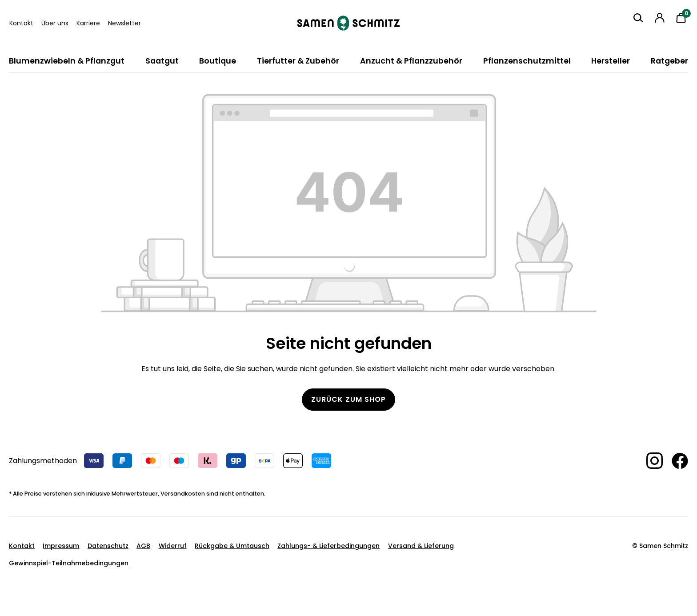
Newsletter (124, 23)
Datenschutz (108, 546)
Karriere (88, 23)
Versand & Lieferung (421, 546)
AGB (143, 546)
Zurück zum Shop (348, 399)
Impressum (61, 546)
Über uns (55, 23)
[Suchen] (638, 18)
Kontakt (21, 23)
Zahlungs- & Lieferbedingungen (328, 546)
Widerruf (173, 546)
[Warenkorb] (681, 18)
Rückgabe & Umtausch (232, 546)
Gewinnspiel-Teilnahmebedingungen (69, 563)
